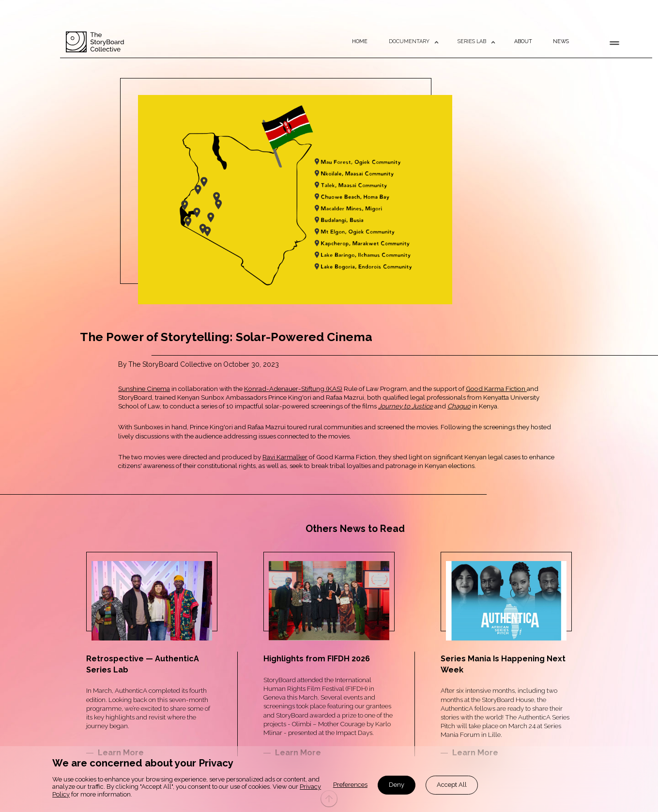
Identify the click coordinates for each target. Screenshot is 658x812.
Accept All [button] (452, 785)
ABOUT (523, 42)
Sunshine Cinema (144, 389)
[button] (413, 42)
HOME (360, 42)
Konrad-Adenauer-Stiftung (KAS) (293, 389)
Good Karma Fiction (496, 389)
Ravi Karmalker (285, 457)
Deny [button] (397, 785)
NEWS (561, 42)
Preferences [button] (350, 785)
